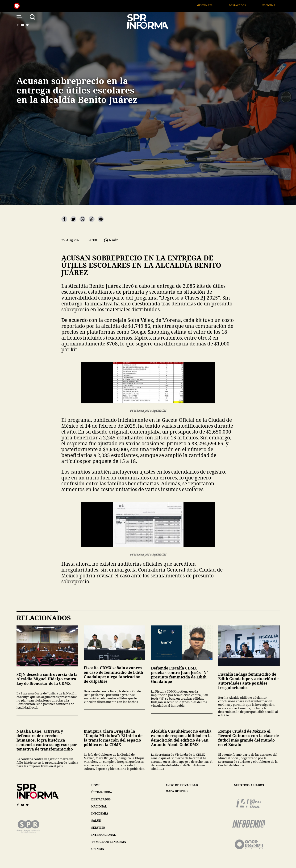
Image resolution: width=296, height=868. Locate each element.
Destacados (244, 5)
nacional (99, 806)
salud (96, 821)
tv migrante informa (109, 842)
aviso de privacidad (182, 785)
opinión (98, 849)
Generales (212, 5)
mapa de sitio (177, 791)
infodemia (100, 813)
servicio (98, 828)
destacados (101, 799)
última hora (102, 792)
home (96, 785)
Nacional (275, 5)
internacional (104, 835)
